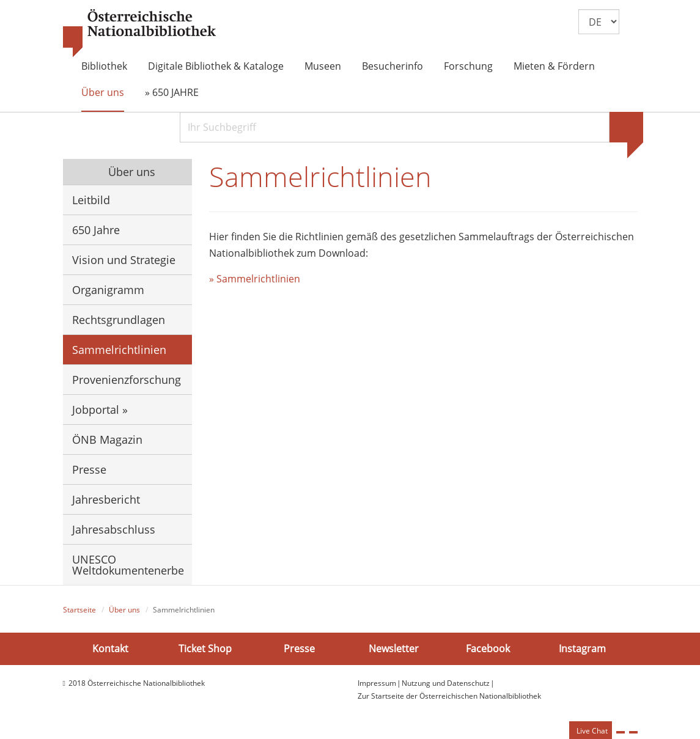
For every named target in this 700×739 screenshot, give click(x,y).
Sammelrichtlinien (119, 350)
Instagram (582, 649)
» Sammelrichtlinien (255, 279)
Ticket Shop (205, 649)
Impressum (377, 683)
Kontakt (110, 649)
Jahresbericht (106, 499)
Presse (89, 469)
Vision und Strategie (124, 260)
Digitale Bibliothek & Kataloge (216, 66)
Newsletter (394, 649)
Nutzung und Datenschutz (446, 683)
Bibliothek (104, 66)
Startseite (79, 610)
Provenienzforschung (127, 380)
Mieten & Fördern (554, 66)
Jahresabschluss (114, 529)
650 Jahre (96, 230)
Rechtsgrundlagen (119, 320)
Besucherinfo (392, 66)
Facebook (488, 649)
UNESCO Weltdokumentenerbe (128, 565)
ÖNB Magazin (107, 439)
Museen (323, 66)
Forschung (468, 66)
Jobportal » (100, 410)
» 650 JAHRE (172, 92)
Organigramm (108, 290)
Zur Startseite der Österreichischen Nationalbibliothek (449, 696)
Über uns (103, 92)
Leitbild (91, 200)
